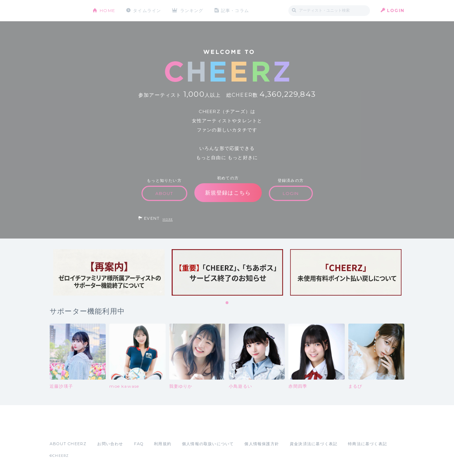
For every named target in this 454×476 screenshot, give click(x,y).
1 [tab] (227, 303)
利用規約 (163, 444)
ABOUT (164, 193)
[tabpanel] (109, 272)
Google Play (104, 428)
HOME (107, 10)
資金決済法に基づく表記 (314, 444)
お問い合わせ (110, 444)
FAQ (139, 444)
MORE (168, 219)
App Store (66, 428)
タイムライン (147, 10)
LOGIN (396, 10)
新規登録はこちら (228, 193)
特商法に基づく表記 (367, 444)
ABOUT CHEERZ (68, 444)
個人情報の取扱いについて (208, 444)
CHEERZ (66, 11)
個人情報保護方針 (262, 444)
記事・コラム (235, 10)
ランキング (192, 10)
